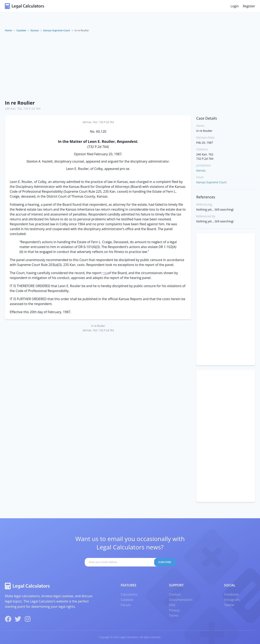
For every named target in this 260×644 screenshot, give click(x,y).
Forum (126, 605)
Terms (174, 616)
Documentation (181, 600)
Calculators (129, 594)
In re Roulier (20, 103)
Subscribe (165, 562)
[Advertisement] (130, 66)
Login (235, 6)
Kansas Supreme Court (57, 30)
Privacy (174, 610)
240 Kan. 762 (13, 109)
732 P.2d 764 (32, 109)
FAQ (172, 605)
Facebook (231, 594)
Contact (175, 594)
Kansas (35, 30)
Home (8, 30)
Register (249, 6)
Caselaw (21, 30)
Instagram (232, 600)
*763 (105, 273)
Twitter (229, 605)
